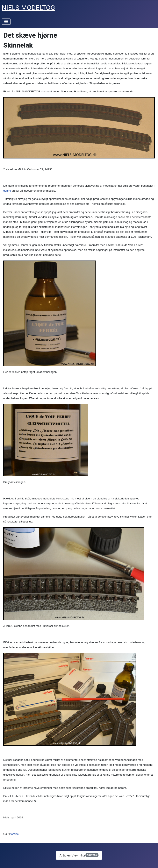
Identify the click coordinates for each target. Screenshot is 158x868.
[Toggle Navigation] (6, 22)
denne (7, 191)
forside (15, 834)
